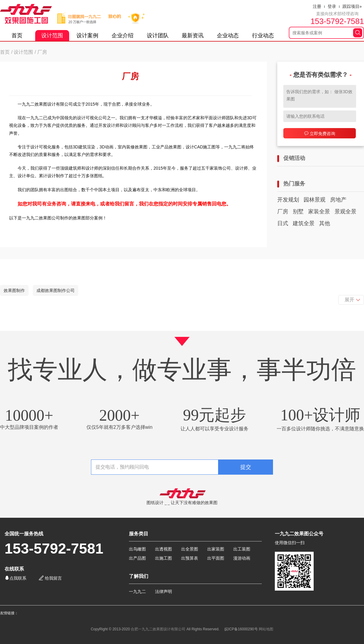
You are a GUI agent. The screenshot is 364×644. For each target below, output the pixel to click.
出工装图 (242, 549)
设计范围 (52, 36)
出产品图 (137, 558)
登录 (332, 6)
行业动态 (263, 36)
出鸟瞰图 (137, 549)
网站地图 (266, 629)
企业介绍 (123, 36)
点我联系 (15, 578)
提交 (246, 467)
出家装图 (216, 549)
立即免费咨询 (320, 133)
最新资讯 (193, 36)
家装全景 (319, 212)
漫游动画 (242, 558)
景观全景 (345, 212)
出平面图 (216, 558)
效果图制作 (14, 290)
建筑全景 (304, 223)
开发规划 (288, 200)
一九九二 (137, 591)
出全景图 (190, 549)
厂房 (283, 212)
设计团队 (158, 36)
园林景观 (315, 200)
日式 (283, 223)
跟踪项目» (352, 6)
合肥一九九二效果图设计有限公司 (158, 629)
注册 (317, 6)
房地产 (338, 200)
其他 (325, 223)
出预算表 (190, 558)
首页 (17, 36)
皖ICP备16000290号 (241, 629)
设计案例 (87, 36)
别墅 (298, 212)
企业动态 (228, 36)
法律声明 (163, 591)
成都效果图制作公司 (56, 290)
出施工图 (163, 558)
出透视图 (163, 549)
